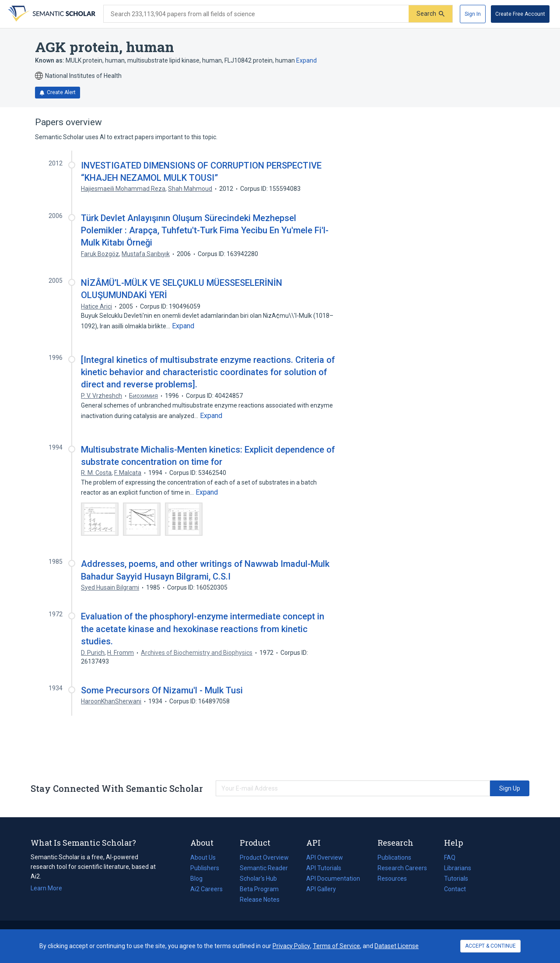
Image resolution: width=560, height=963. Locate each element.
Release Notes (260, 900)
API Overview (325, 858)
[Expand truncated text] (183, 326)
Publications (394, 858)
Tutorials (456, 879)
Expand (306, 60)
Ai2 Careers (206, 889)
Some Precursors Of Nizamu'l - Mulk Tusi (162, 690)
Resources (392, 879)
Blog (200, 879)
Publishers (205, 868)
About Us (203, 858)
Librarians (458, 868)
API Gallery (321, 889)
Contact (455, 889)
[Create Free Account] (520, 14)
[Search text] (256, 14)
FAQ (450, 858)
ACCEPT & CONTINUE (490, 946)
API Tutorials (324, 868)
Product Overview (264, 858)
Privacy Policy (291, 946)
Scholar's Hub (258, 879)
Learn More (46, 888)
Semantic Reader (264, 868)
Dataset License (397, 946)
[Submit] (430, 14)
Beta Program (259, 889)
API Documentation (333, 879)
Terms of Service (336, 946)
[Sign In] (473, 14)
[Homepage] (51, 14)
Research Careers (402, 868)
